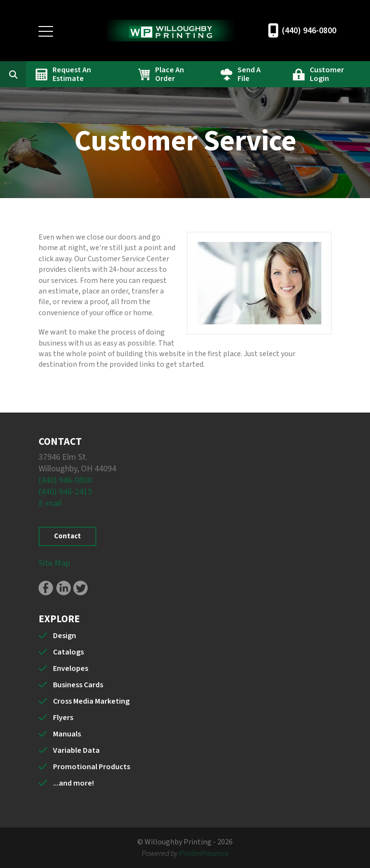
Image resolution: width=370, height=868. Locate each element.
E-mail (50, 503)
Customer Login (327, 74)
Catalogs (68, 652)
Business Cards (78, 685)
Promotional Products (92, 767)
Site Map (54, 563)
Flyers (63, 718)
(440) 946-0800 (309, 31)
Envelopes (71, 668)
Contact (67, 536)
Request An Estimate (72, 74)
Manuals (67, 734)
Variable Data (76, 750)
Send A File (249, 74)
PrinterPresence (204, 854)
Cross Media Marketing (91, 701)
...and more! (73, 783)
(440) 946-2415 (65, 492)
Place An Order (170, 74)
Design (65, 636)
